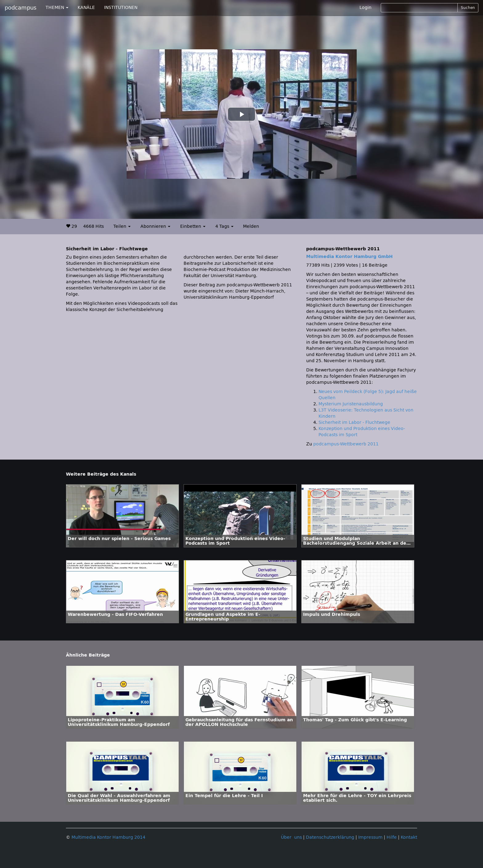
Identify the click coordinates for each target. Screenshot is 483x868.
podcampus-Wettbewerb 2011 (346, 444)
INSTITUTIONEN (121, 8)
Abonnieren (155, 226)
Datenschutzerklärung (330, 837)
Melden (251, 226)
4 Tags (224, 226)
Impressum (370, 837)
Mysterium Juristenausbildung (351, 404)
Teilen (122, 226)
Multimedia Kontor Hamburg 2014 (108, 837)
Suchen (468, 8)
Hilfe (392, 837)
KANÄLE (86, 8)
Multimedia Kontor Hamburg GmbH (349, 257)
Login (365, 8)
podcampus (20, 8)
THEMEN (57, 8)
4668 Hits (93, 226)
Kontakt (409, 837)
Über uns (291, 837)
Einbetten (193, 226)
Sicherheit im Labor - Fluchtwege (354, 422)
